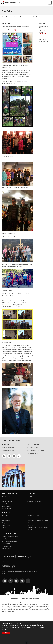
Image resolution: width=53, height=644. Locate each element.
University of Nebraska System (36, 501)
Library (30, 518)
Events (4, 528)
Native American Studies (14, 3)
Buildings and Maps (7, 520)
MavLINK (4, 504)
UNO (3, 17)
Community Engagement (26, 17)
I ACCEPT (6, 633)
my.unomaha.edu (7, 506)
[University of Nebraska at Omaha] (3, 3)
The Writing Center (33, 454)
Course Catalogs (7, 499)
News (30, 523)
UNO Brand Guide (7, 509)
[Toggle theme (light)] (31, 556)
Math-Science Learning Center (36, 451)
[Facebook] (4, 456)
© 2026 (4, 573)
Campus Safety (6, 525)
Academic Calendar (7, 497)
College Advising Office (8, 451)
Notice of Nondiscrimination (10, 541)
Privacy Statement (7, 546)
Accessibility (5, 516)
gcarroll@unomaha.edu (17, 30)
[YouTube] (14, 456)
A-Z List (30, 497)
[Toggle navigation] (50, 3)
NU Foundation (6, 544)
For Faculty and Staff (33, 448)
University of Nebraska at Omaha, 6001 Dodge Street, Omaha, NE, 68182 (20, 572)
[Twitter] (9, 456)
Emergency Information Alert (10, 536)
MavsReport (5, 539)
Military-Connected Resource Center (38, 520)
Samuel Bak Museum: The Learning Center (38, 529)
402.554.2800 (7, 561)
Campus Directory (7, 523)
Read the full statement (8, 611)
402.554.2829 (43, 34)
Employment (31, 499)
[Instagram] (19, 456)
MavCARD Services (7, 501)
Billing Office (5, 518)
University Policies (7, 549)
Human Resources (34, 516)
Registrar (31, 525)
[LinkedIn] (22, 581)
